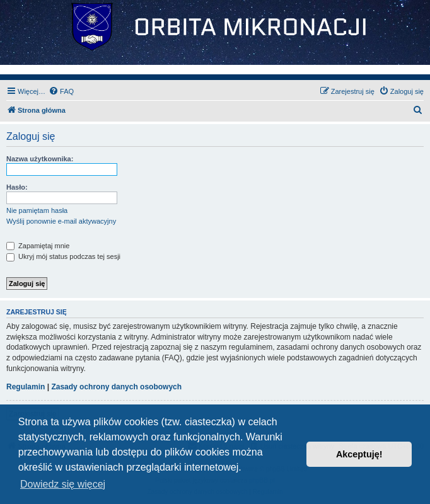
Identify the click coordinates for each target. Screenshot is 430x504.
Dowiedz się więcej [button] (63, 484)
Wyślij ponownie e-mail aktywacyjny (61, 221)
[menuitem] (61, 91)
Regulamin (26, 387)
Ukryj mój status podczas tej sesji (63, 256)
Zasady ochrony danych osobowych (116, 387)
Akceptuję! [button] (359, 454)
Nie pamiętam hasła (37, 210)
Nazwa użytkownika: (40, 159)
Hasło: (17, 187)
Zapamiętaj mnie (38, 246)
